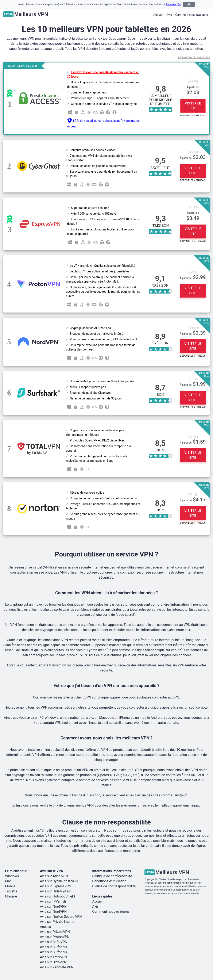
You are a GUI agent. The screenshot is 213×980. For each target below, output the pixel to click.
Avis (169, 15)
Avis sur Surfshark (53, 947)
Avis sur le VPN (52, 871)
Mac (8, 881)
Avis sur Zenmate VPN (57, 967)
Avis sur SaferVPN (54, 942)
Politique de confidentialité (112, 876)
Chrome (11, 896)
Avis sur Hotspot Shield (57, 896)
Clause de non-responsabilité (114, 886)
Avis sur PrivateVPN (55, 932)
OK (189, 4)
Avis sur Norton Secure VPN (61, 917)
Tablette (11, 891)
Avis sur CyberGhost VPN (59, 881)
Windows (12, 876)
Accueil (158, 15)
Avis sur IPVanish (53, 901)
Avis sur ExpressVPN (55, 886)
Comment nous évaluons (192, 15)
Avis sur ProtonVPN (55, 937)
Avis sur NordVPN (53, 906)
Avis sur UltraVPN (53, 962)
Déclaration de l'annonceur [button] (194, 58)
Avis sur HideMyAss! (55, 891)
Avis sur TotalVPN (53, 957)
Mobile (10, 886)
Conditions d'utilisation (109, 881)
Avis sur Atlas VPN (54, 876)
